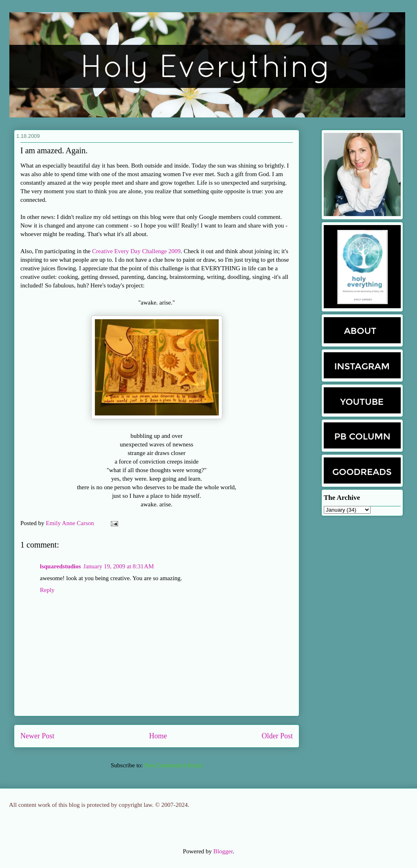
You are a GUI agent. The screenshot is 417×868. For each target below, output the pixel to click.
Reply (47, 590)
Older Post (278, 736)
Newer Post (37, 736)
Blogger (223, 851)
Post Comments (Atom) (173, 765)
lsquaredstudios (60, 566)
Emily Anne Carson (71, 523)
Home (158, 736)
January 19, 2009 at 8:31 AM (119, 566)
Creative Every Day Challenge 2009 (136, 251)
